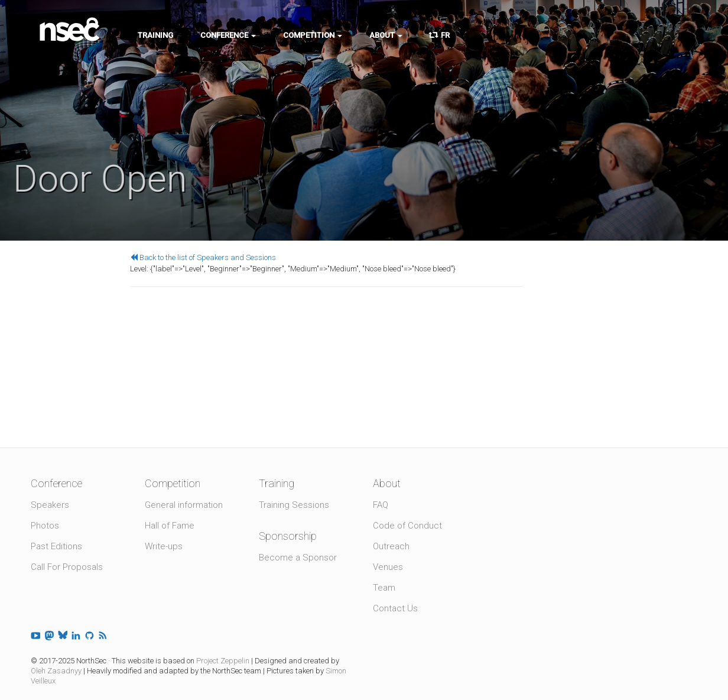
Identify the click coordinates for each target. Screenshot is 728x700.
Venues (388, 567)
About (386, 35)
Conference (228, 35)
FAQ (381, 505)
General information (184, 505)
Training (155, 35)
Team (384, 588)
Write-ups (164, 546)
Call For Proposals (67, 567)
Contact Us (395, 608)
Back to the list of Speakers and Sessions (203, 257)
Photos (45, 526)
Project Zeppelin (223, 661)
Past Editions (56, 546)
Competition (313, 35)
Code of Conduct (407, 526)
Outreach (391, 546)
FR (440, 35)
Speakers (50, 505)
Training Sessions (294, 505)
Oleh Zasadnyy (56, 671)
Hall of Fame (170, 526)
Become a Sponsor (298, 558)
